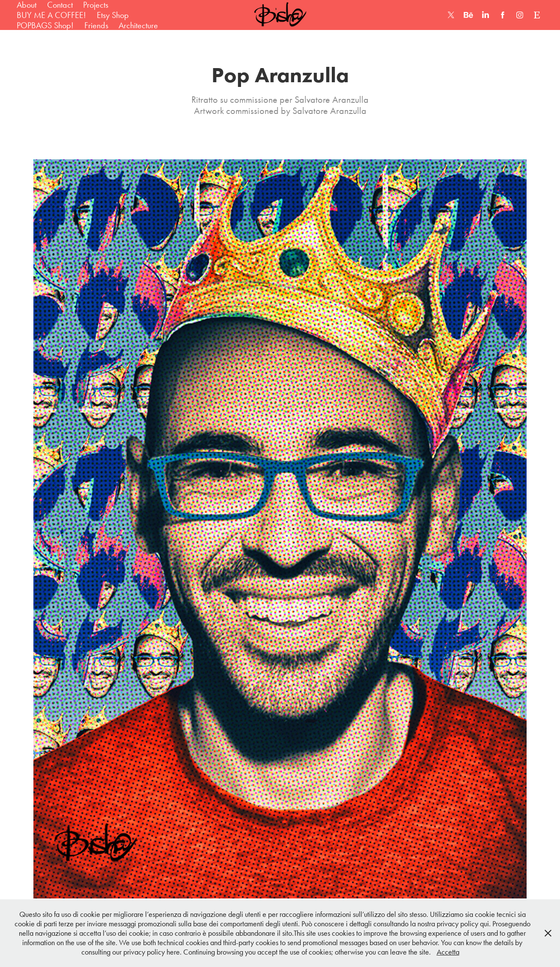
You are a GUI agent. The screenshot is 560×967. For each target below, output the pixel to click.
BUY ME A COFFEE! (51, 15)
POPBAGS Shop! (45, 25)
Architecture (138, 25)
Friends (96, 25)
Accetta (448, 952)
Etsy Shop (113, 15)
